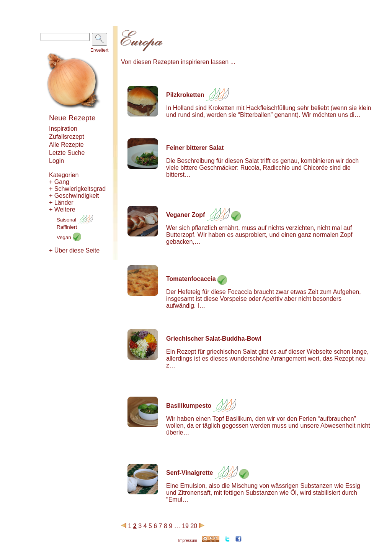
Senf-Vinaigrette (189, 473)
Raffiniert (67, 227)
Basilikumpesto (189, 406)
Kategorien (64, 175)
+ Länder (61, 203)
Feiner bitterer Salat (195, 148)
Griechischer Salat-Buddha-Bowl (214, 339)
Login (56, 161)
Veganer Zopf (185, 215)
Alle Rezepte (66, 145)
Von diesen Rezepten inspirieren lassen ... (178, 62)
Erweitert (99, 50)
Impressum (187, 541)
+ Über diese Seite (74, 250)
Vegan (69, 237)
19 (185, 526)
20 (194, 526)
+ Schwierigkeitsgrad (77, 189)
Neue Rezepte (72, 118)
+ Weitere (62, 209)
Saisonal (75, 220)
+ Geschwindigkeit (74, 196)
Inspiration (63, 129)
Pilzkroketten (185, 95)
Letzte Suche (67, 153)
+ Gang (59, 182)
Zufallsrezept (67, 137)
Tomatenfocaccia (191, 279)
